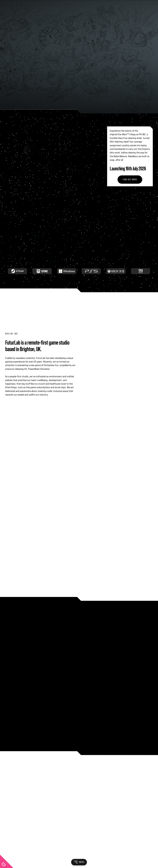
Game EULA (86, 853)
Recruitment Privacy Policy (49, 853)
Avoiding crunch (41, 161)
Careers (9, 806)
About (8, 786)
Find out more (130, 70)
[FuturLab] (79, 766)
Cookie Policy (72, 853)
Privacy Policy (27, 853)
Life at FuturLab (13, 793)
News (8, 812)
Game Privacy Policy (104, 853)
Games (9, 799)
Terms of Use (11, 853)
